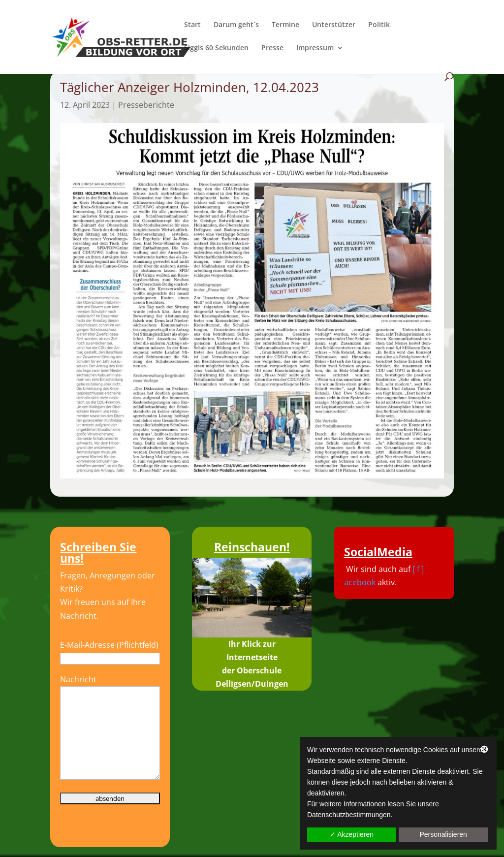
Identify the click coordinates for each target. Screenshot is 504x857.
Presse (272, 48)
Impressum (315, 48)
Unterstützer (334, 25)
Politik (379, 25)
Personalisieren (443, 834)
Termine (285, 25)
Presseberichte (146, 105)
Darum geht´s (236, 25)
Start (192, 25)
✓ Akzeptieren (352, 834)
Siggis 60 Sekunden (216, 48)
